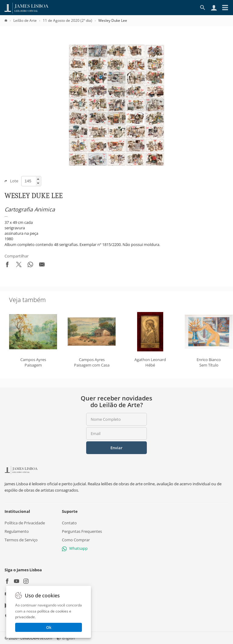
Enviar (116, 448)
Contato (69, 523)
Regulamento (17, 531)
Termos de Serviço (21, 540)
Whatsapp (75, 548)
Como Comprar (76, 540)
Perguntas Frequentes (82, 531)
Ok (49, 627)
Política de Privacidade (25, 523)
